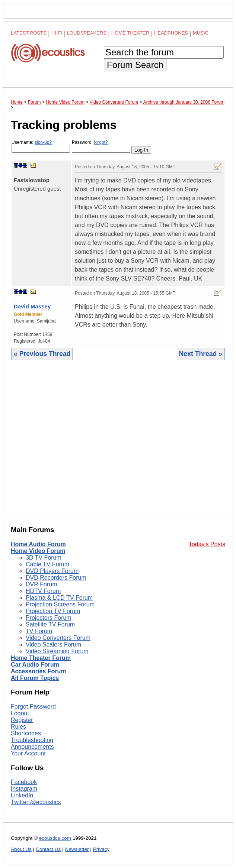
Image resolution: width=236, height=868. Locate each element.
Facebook (24, 782)
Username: (41, 146)
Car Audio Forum (35, 665)
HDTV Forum (43, 591)
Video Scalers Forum (53, 644)
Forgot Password (33, 707)
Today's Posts (207, 544)
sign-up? (43, 142)
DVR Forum (41, 584)
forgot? (101, 142)
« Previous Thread (42, 354)
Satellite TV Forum (50, 624)
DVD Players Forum (52, 571)
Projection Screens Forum (60, 604)
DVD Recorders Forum (56, 578)
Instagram (24, 789)
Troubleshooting (32, 740)
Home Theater (130, 33)
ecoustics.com (55, 838)
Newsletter (77, 849)
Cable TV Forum (47, 564)
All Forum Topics (35, 678)
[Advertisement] (118, 443)
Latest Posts (29, 33)
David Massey (32, 306)
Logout (20, 713)
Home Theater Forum (41, 658)
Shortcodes (26, 733)
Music (201, 33)
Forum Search (135, 65)
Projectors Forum (49, 618)
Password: (101, 146)
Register (22, 720)
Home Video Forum (38, 551)
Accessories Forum (39, 671)
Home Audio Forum (38, 544)
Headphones (171, 33)
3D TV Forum (44, 558)
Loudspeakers (87, 33)
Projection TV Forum (53, 611)
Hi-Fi (57, 33)
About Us (21, 849)
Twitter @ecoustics (36, 802)
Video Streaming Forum (57, 651)
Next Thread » (201, 354)
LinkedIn (22, 795)
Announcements (32, 747)
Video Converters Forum (58, 638)
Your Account (28, 753)
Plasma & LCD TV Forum (59, 598)
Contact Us (48, 849)
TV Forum (39, 631)
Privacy (101, 849)
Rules (18, 727)
